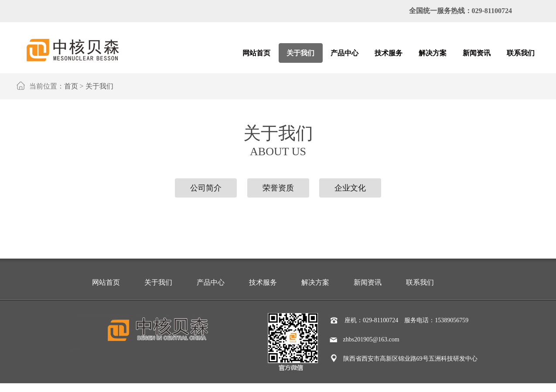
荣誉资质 (278, 188)
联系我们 (420, 282)
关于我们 (99, 86)
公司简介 (206, 188)
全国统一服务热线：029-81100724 (460, 11)
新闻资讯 (368, 282)
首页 (71, 86)
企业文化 (350, 188)
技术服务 (263, 282)
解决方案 (315, 282)
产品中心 (211, 282)
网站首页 (106, 282)
